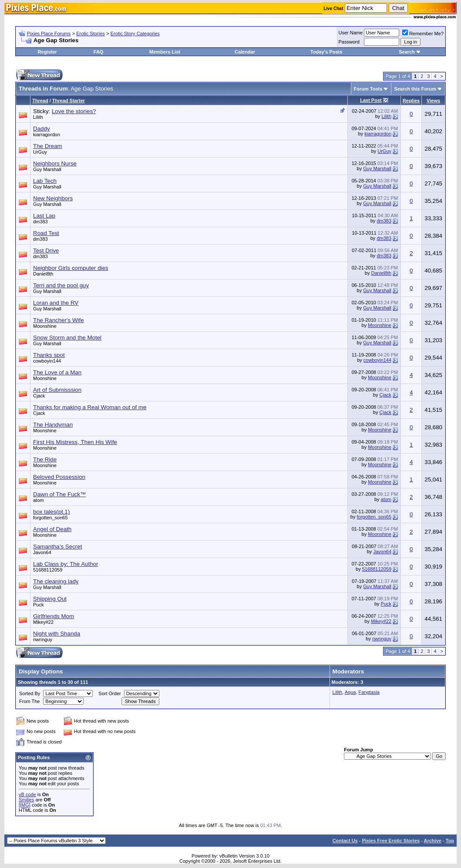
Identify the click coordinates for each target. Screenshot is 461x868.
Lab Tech (45, 181)
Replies (411, 101)
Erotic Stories (90, 34)
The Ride (45, 459)
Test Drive (46, 251)
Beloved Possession (59, 477)
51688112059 (48, 570)
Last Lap (44, 216)
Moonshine (45, 326)
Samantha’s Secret (57, 547)
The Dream (48, 146)
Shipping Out (50, 599)
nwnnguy (43, 639)
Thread (40, 101)
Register (47, 52)
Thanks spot (49, 355)
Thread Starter (69, 101)
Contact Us (345, 841)
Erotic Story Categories (135, 34)
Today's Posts (326, 52)
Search (407, 52)
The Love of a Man (57, 372)
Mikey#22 (43, 622)
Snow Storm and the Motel (67, 338)
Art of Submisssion (57, 390)
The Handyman (53, 425)
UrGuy (40, 152)
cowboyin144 (47, 361)
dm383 (40, 222)
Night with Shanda (57, 634)
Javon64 (42, 552)
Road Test (46, 233)
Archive (433, 841)
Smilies (26, 800)
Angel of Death (52, 529)
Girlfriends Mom (54, 616)
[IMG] (25, 805)
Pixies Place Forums (49, 34)
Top (450, 841)
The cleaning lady (56, 581)
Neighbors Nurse (55, 163)
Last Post (371, 100)
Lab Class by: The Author (66, 564)
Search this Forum (415, 89)
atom (38, 500)
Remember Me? (423, 34)
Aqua (350, 692)
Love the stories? (74, 111)
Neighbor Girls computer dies (71, 268)
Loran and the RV (56, 303)
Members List (165, 52)
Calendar (245, 52)
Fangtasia (369, 692)
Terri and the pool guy (61, 285)
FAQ (99, 52)
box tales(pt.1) (51, 512)
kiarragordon (47, 135)
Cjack (39, 396)
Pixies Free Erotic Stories (391, 841)
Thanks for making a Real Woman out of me (90, 407)
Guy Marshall (47, 169)
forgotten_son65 (50, 518)
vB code (27, 794)
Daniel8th (43, 274)
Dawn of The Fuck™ (59, 494)
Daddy (42, 129)
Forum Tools (368, 89)
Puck (38, 605)
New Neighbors (53, 198)
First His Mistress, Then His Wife (75, 442)
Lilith (38, 117)
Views (433, 101)
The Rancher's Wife (59, 320)
